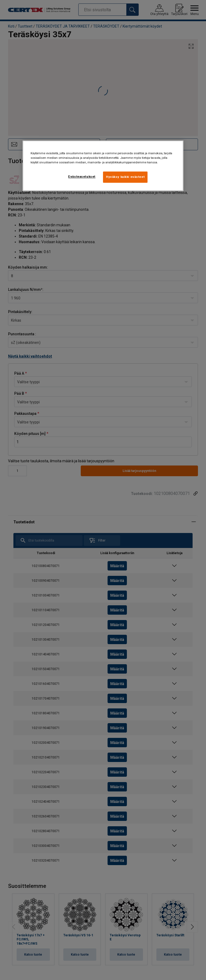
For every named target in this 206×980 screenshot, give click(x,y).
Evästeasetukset (82, 177)
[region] (103, 166)
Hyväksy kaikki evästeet (125, 177)
